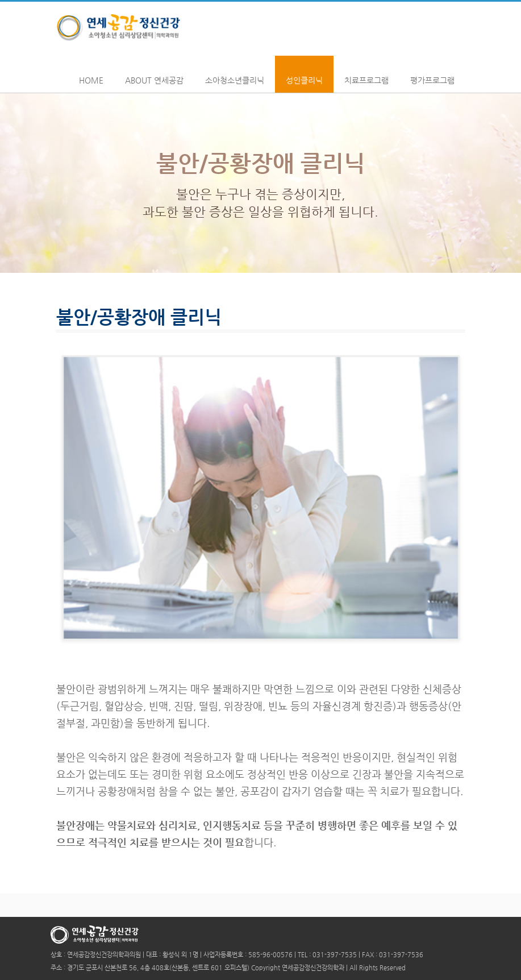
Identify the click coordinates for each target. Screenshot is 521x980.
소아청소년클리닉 (235, 74)
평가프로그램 (432, 74)
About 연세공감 (154, 74)
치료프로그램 (366, 74)
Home (91, 74)
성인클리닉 (304, 74)
